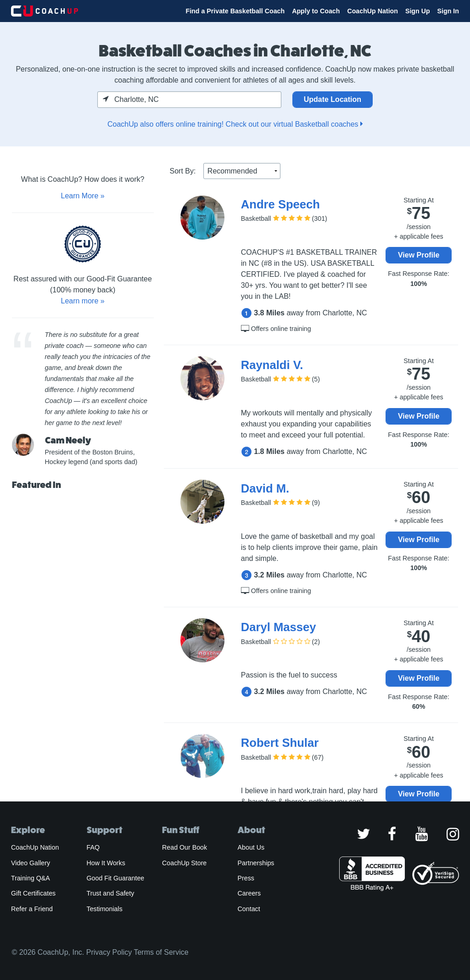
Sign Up (418, 11)
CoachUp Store (184, 863)
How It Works (106, 863)
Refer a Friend (32, 909)
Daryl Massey (279, 627)
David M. (265, 488)
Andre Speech (280, 204)
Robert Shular (280, 743)
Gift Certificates (33, 893)
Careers (249, 893)
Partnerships (256, 863)
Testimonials (105, 909)
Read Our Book (185, 847)
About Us (251, 847)
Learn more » (82, 301)
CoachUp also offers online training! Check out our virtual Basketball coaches (235, 124)
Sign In (448, 11)
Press (246, 878)
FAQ (93, 847)
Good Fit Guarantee (116, 878)
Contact (249, 909)
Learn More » (82, 196)
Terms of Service (161, 952)
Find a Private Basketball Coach (235, 11)
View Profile (419, 255)
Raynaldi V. (272, 365)
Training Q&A (31, 878)
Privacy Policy (109, 952)
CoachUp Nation (372, 11)
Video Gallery (31, 863)
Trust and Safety (111, 893)
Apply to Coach (316, 11)
